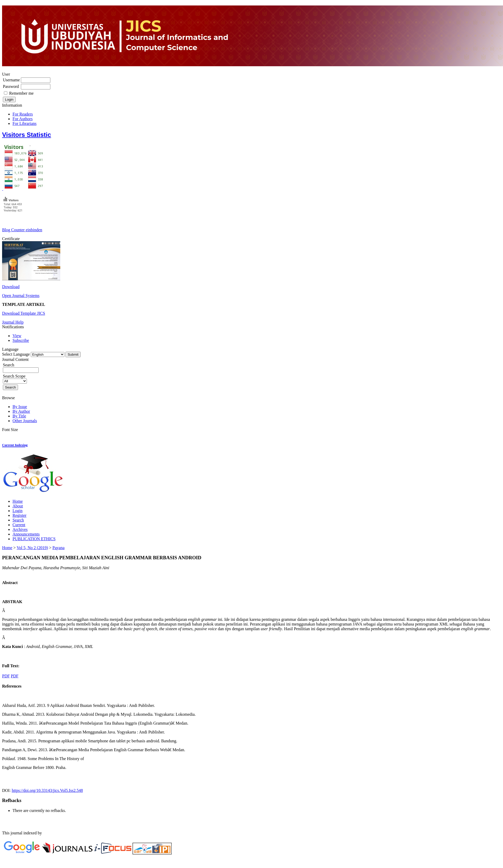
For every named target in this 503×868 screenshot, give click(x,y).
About (18, 506)
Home (18, 501)
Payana (58, 548)
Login (17, 511)
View (17, 336)
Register (19, 515)
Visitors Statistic (27, 135)
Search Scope (15, 378)
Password (11, 86)
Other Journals (25, 421)
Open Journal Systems (21, 296)
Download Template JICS (24, 313)
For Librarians (25, 123)
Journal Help (13, 322)
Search (18, 520)
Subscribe (21, 340)
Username (11, 80)
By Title (19, 416)
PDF (6, 676)
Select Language (16, 354)
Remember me (21, 93)
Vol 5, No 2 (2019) (32, 548)
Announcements (26, 534)
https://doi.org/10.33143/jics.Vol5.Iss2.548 (47, 790)
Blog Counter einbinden (22, 230)
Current (19, 525)
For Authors (23, 119)
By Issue (20, 407)
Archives (20, 529)
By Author (21, 411)
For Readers (23, 114)
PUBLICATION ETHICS (34, 539)
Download (11, 287)
